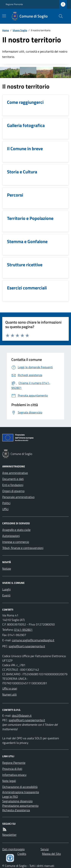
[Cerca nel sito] (59, 16)
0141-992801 (23, 630)
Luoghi (6, 589)
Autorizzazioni (11, 536)
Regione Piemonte (14, 4)
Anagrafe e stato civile (16, 530)
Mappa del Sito (51, 854)
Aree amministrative (15, 473)
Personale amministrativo (18, 497)
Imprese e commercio (16, 542)
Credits (22, 854)
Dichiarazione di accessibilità (20, 787)
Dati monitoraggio (13, 849)
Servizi (45, 849)
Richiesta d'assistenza (16, 810)
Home (6, 30)
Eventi (6, 595)
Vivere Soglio (20, 30)
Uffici (5, 509)
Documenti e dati (13, 479)
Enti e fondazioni (13, 485)
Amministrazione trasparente (21, 792)
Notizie (7, 569)
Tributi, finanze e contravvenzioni (23, 548)
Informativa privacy (14, 775)
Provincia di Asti (12, 769)
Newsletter (9, 835)
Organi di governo (13, 491)
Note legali (9, 781)
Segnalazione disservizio (17, 801)
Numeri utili (9, 694)
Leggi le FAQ (10, 797)
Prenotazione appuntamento (20, 806)
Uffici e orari (10, 688)
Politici (6, 503)
